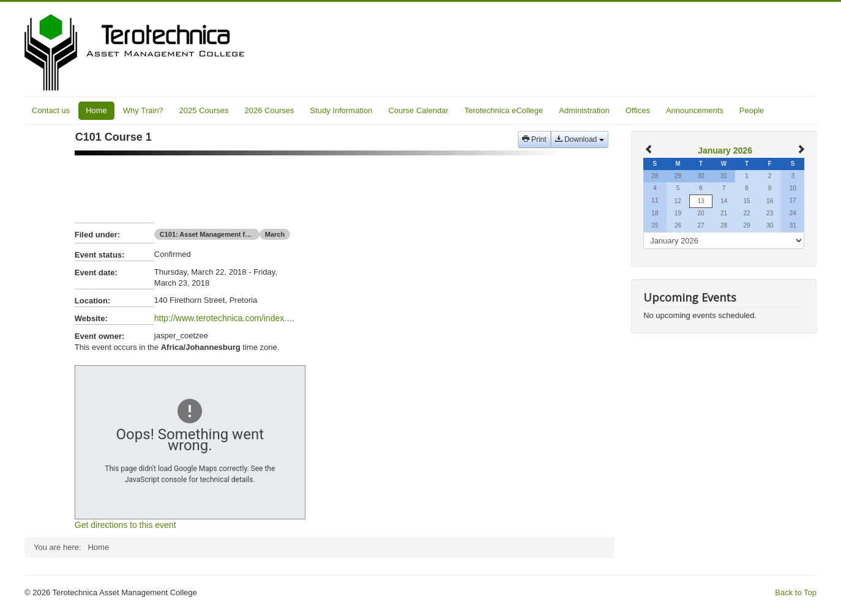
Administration (584, 110)
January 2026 (725, 150)
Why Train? (143, 110)
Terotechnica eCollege (504, 110)
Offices (638, 110)
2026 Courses (270, 110)
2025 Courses (204, 110)
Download (580, 139)
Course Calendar (418, 110)
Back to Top (796, 592)
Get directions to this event (125, 525)
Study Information (342, 110)
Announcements (695, 110)
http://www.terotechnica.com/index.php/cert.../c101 (250, 318)
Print (534, 139)
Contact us (51, 110)
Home (96, 110)
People (752, 110)
